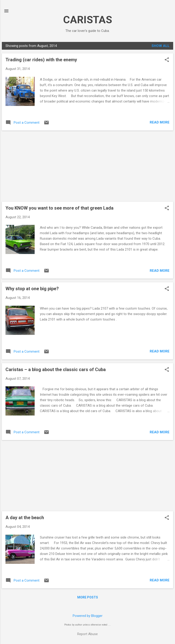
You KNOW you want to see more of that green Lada (59, 208)
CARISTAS (88, 20)
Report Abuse (87, 634)
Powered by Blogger (88, 616)
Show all (161, 46)
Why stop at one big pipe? (32, 289)
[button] (167, 60)
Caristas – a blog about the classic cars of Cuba (56, 369)
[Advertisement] (87, 166)
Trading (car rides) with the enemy (41, 60)
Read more (160, 122)
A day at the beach (25, 518)
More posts (88, 597)
